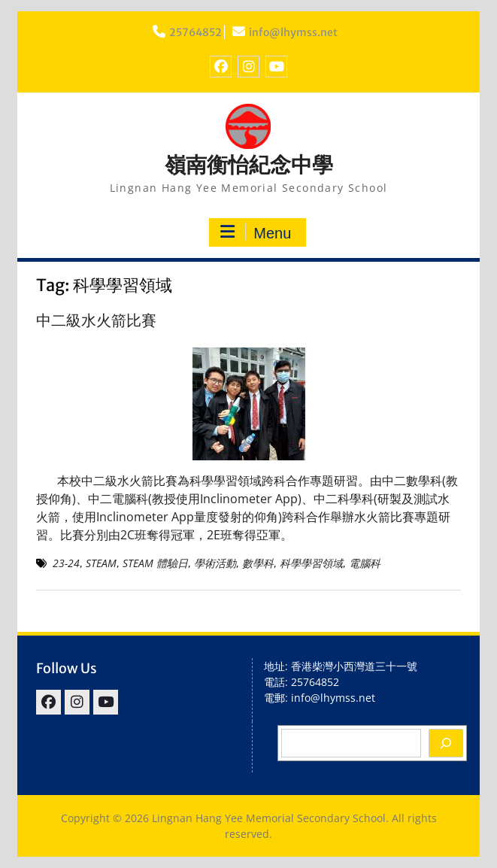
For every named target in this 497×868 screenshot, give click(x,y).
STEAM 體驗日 (155, 563)
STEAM (101, 563)
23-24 (66, 563)
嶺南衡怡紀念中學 (249, 165)
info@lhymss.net (293, 32)
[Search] (446, 743)
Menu (256, 232)
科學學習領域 (311, 563)
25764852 (195, 32)
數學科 (258, 563)
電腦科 (365, 563)
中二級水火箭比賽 (96, 320)
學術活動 (215, 563)
